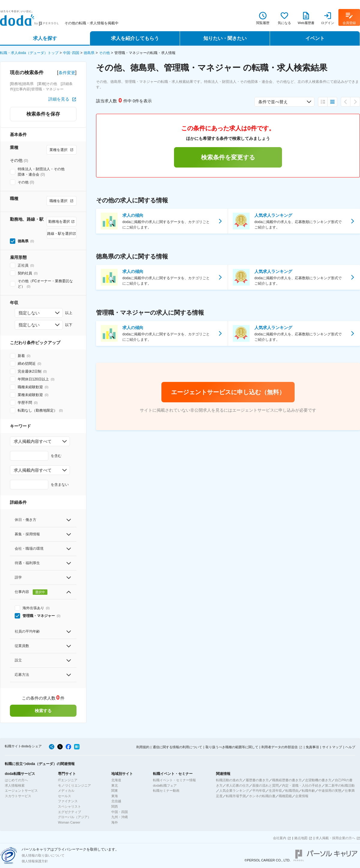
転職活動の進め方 (229, 780)
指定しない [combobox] (29, 313)
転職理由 (292, 791)
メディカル (66, 791)
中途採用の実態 (330, 791)
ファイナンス (68, 801)
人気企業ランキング (234, 791)
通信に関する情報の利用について (177, 747)
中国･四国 (71, 53)
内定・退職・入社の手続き (302, 785)
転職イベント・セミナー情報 (174, 780)
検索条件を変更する (228, 157)
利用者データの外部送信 (279, 747)
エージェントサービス (21, 791)
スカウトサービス (18, 796)
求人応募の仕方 (237, 785)
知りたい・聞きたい (225, 38)
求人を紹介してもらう (135, 38)
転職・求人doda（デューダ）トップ (29, 53)
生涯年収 (275, 791)
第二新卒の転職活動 (340, 785)
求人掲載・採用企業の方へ (335, 838)
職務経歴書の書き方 (287, 780)
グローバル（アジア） (74, 817)
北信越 (116, 801)
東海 (115, 796)
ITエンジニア (68, 780)
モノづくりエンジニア (74, 785)
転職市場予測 (236, 796)
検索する (43, 711)
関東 (115, 791)
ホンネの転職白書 (262, 796)
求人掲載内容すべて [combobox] (33, 441)
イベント (315, 38)
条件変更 (67, 73)
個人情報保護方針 (35, 861)
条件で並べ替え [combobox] (273, 102)
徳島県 (89, 53)
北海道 (116, 780)
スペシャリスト (69, 806)
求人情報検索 (15, 785)
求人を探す (45, 38)
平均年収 (259, 791)
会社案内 (280, 838)
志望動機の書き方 (318, 780)
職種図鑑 (285, 796)
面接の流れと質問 (265, 785)
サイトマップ (332, 747)
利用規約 (143, 747)
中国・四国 (120, 812)
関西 (115, 806)
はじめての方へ (16, 780)
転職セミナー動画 (166, 791)
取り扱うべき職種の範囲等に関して (232, 747)
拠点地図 (301, 838)
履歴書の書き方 (257, 780)
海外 (115, 822)
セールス (64, 796)
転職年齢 (308, 791)
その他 (104, 53)
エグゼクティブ (69, 812)
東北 (115, 785)
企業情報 (302, 796)
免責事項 (312, 747)
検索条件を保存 (43, 114)
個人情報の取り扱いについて (43, 855)
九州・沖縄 (120, 817)
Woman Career (69, 822)
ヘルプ (350, 747)
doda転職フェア (165, 785)
